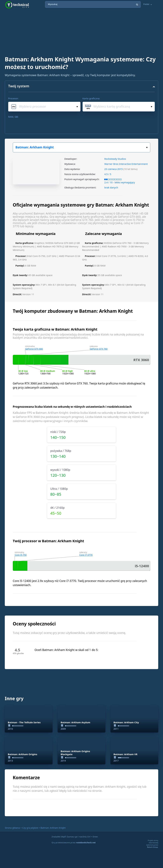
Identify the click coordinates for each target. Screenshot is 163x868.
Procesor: (13, 98)
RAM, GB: (13, 117)
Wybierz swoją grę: (147, 148)
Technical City (17, 5)
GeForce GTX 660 (34, 349)
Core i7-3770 (86, 555)
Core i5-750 (21, 555)
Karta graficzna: (91, 98)
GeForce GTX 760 (99, 349)
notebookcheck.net (86, 842)
